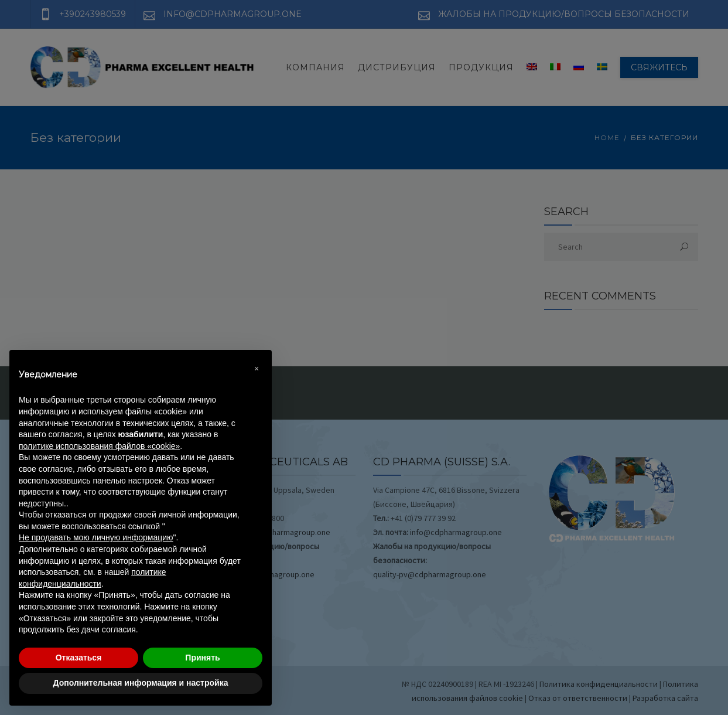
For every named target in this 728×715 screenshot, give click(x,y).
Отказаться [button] (79, 658)
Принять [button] (202, 658)
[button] (257, 369)
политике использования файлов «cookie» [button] (99, 446)
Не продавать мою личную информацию (96, 537)
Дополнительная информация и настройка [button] (141, 683)
